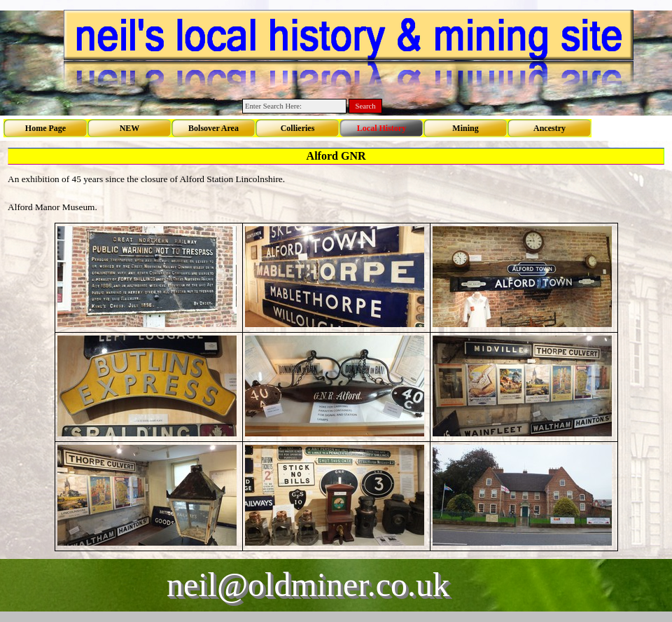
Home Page (45, 128)
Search (366, 106)
